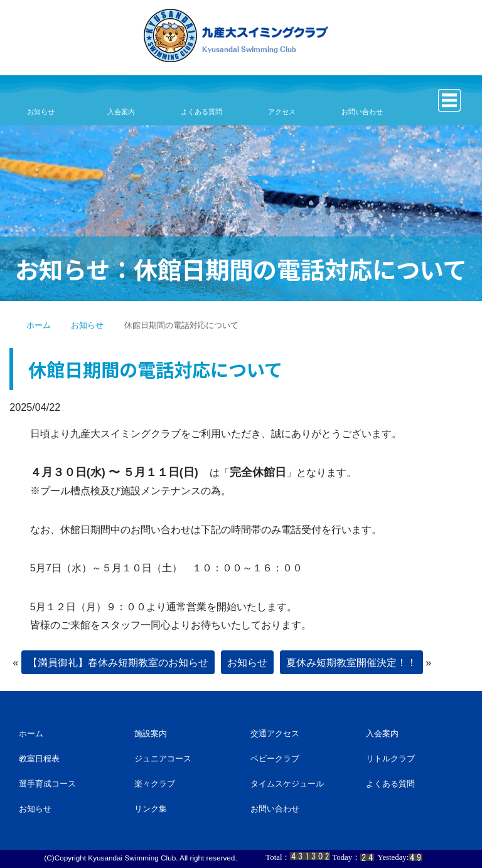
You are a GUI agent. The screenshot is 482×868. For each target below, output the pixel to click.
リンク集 (151, 809)
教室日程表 (39, 759)
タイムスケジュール (287, 784)
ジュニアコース (163, 759)
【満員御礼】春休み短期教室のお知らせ (118, 662)
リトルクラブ (390, 759)
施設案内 (151, 733)
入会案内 (121, 112)
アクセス (281, 112)
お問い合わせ (362, 112)
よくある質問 (201, 112)
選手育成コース (47, 784)
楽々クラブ (155, 784)
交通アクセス (275, 733)
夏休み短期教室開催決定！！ (351, 662)
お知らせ (40, 112)
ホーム (39, 325)
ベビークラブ (275, 759)
